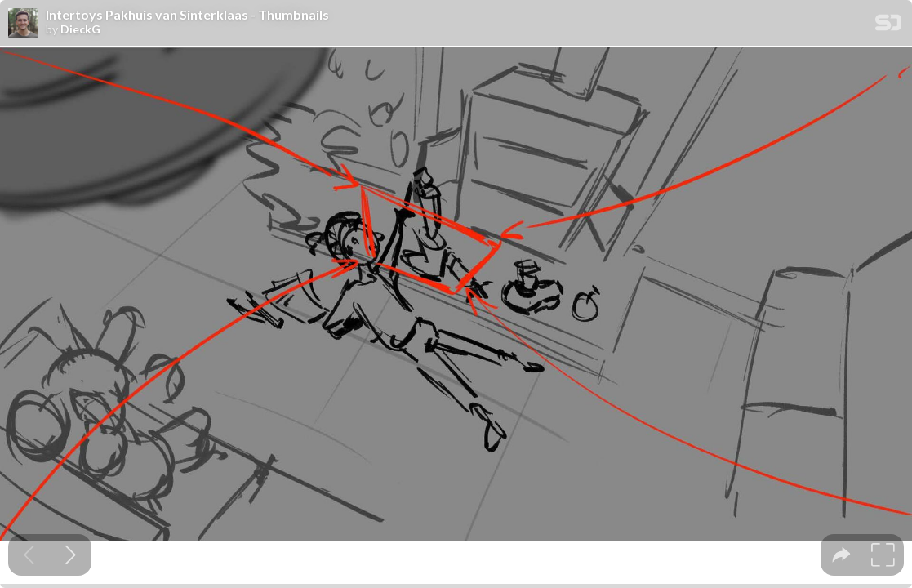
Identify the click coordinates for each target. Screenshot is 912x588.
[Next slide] (71, 555)
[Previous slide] (29, 555)
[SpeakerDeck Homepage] (888, 26)
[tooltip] (841, 555)
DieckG (80, 29)
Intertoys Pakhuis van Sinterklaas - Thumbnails (187, 15)
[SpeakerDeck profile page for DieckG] (23, 24)
